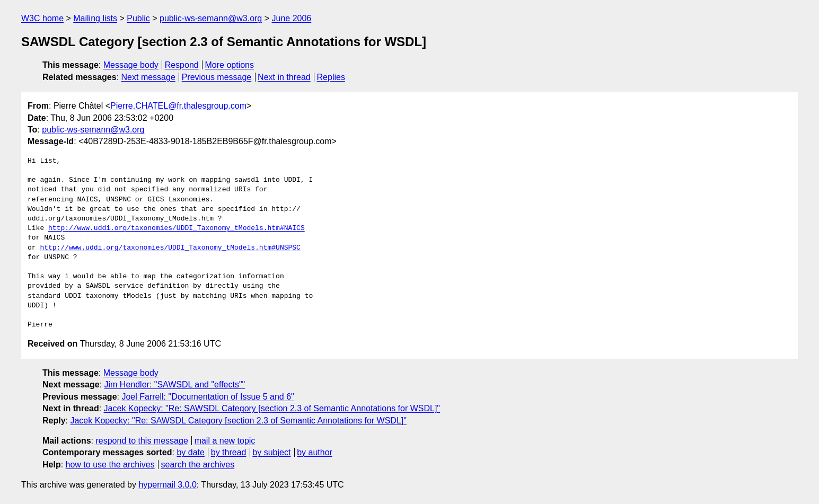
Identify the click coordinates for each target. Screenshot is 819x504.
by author (315, 452)
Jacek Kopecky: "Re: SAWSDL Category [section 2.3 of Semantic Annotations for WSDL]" (272, 408)
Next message (148, 77)
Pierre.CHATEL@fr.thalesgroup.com (178, 106)
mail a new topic (225, 441)
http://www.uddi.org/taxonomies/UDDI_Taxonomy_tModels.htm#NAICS (177, 228)
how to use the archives (110, 465)
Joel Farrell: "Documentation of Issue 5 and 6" (208, 397)
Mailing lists (95, 18)
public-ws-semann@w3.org (211, 18)
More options (230, 65)
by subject (271, 452)
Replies (331, 77)
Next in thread (284, 77)
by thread (229, 452)
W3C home (42, 18)
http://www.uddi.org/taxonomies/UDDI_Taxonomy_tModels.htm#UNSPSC (170, 248)
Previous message (217, 77)
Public (138, 18)
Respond (182, 65)
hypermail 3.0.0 (167, 485)
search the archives (198, 465)
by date (190, 452)
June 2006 (292, 18)
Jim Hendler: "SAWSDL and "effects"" (175, 384)
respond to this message (142, 441)
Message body (131, 65)
